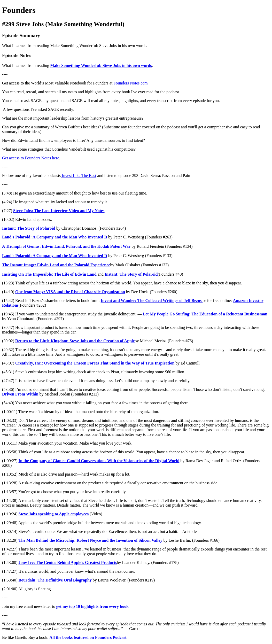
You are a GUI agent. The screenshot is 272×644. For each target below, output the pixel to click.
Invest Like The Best (78, 176)
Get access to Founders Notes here (31, 158)
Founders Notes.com (130, 83)
